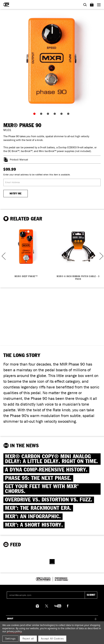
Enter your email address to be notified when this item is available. (37, 175)
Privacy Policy (14, 631)
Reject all (28, 639)
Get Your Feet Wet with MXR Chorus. (42, 489)
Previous (3, 256)
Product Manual (19, 160)
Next (101, 256)
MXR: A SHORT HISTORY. (34, 525)
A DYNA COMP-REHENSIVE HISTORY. (46, 470)
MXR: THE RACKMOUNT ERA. (38, 508)
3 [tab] (49, 115)
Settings (10, 639)
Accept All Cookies (52, 639)
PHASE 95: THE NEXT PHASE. (38, 478)
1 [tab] (35, 115)
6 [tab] (69, 115)
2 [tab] (42, 115)
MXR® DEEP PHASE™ (26, 276)
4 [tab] (55, 115)
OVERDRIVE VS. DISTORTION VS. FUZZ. (49, 500)
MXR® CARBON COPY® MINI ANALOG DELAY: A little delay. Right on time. (52, 459)
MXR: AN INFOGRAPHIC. (33, 517)
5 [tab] (62, 115)
